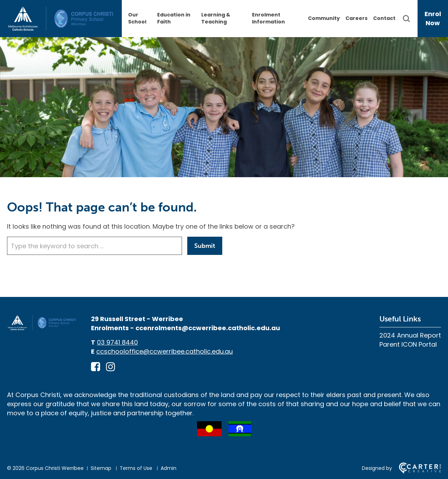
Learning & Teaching (216, 18)
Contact (384, 18)
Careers (356, 18)
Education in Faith (174, 18)
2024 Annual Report (410, 335)
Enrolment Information (268, 18)
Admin (169, 468)
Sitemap (101, 468)
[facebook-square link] (96, 367)
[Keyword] (94, 246)
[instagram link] (111, 367)
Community (324, 18)
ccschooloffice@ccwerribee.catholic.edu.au (164, 351)
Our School (137, 18)
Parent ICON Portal (408, 344)
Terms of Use (136, 468)
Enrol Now (433, 18)
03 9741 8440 (117, 342)
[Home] (42, 329)
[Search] (410, 19)
